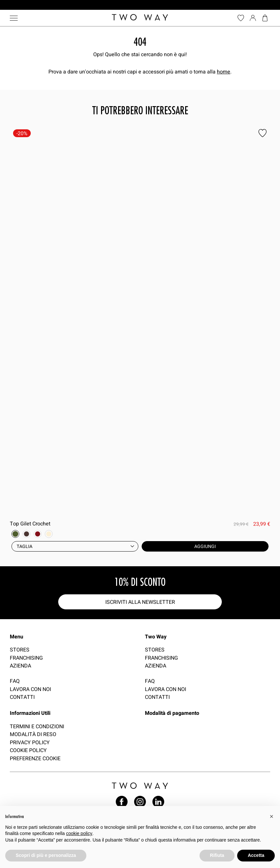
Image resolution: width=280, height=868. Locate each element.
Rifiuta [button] (217, 855)
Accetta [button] (256, 855)
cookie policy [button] (79, 833)
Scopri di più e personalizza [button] (46, 855)
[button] (271, 816)
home (224, 72)
